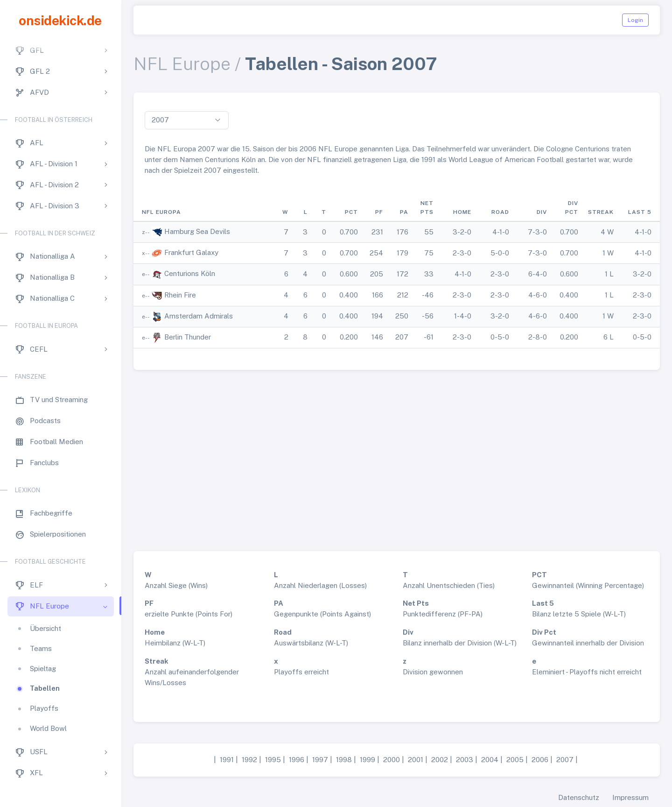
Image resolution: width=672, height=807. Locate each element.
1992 (249, 760)
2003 (465, 760)
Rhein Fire (180, 295)
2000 (392, 760)
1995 (273, 760)
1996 (297, 760)
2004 (490, 760)
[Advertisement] (397, 457)
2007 (565, 760)
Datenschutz (579, 797)
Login (635, 20)
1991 (227, 760)
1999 (367, 760)
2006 (540, 760)
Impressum (630, 797)
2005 (515, 760)
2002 (440, 760)
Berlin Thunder (188, 337)
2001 (416, 760)
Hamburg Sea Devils (197, 231)
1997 (320, 760)
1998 (344, 760)
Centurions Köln (190, 273)
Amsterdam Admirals (199, 316)
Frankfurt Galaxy (191, 252)
